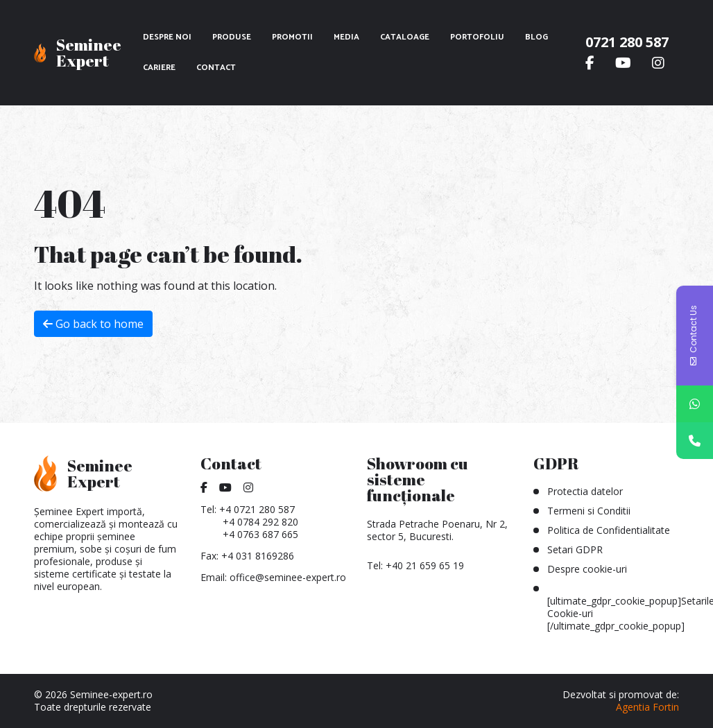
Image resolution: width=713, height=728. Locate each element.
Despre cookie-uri (587, 569)
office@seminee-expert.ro (288, 577)
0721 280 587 (627, 42)
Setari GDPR (575, 549)
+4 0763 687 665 (260, 534)
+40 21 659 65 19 (425, 565)
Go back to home (93, 324)
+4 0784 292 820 (260, 522)
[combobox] (642, 353)
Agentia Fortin (647, 707)
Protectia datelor (585, 491)
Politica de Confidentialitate (609, 530)
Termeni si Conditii (589, 511)
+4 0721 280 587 (257, 509)
